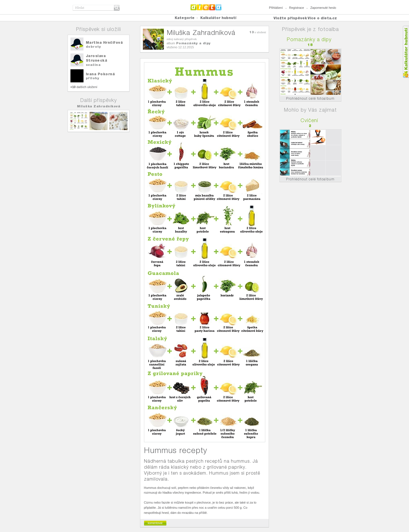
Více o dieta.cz (322, 18)
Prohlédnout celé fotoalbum (310, 98)
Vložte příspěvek (290, 18)
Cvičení (309, 120)
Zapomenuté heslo (323, 8)
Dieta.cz (206, 7)
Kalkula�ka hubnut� (406, 52)
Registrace (297, 8)
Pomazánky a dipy (193, 43)
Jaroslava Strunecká (97, 58)
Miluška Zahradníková (99, 106)
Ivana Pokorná (100, 74)
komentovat (155, 523)
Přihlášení (276, 8)
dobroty (93, 47)
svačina (93, 65)
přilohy (93, 78)
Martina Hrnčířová (104, 42)
